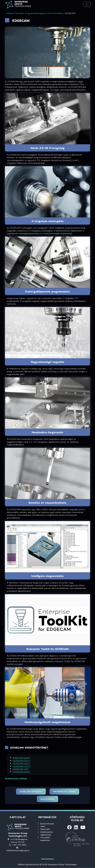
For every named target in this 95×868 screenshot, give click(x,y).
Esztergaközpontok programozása (47, 291)
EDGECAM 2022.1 (21, 763)
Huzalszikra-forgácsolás (47, 432)
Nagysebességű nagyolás (48, 362)
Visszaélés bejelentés (45, 839)
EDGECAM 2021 (21, 769)
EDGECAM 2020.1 (22, 772)
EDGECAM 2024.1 (21, 758)
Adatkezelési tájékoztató (46, 833)
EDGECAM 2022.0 (22, 766)
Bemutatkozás (47, 824)
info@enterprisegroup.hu (18, 850)
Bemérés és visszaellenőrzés (47, 503)
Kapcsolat (45, 829)
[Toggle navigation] (87, 4)
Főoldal (9, 13)
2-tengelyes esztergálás (48, 221)
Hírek (43, 826)
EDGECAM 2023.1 (22, 761)
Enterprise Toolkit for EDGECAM (47, 649)
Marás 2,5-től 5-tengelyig (48, 148)
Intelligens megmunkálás (48, 576)
